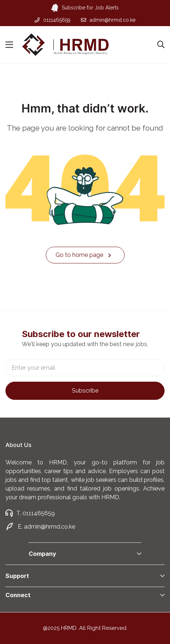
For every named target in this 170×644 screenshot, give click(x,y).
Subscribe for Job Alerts (85, 8)
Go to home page (83, 255)
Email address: (85, 368)
